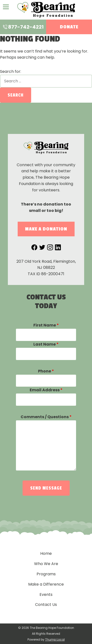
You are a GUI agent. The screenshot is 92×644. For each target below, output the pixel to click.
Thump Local (55, 639)
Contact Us (46, 605)
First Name (46, 325)
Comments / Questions (46, 417)
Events (46, 595)
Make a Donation (46, 229)
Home (46, 553)
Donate (69, 27)
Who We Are (46, 564)
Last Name (46, 344)
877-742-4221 (23, 27)
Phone (46, 371)
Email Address (46, 390)
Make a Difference (46, 584)
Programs (46, 574)
